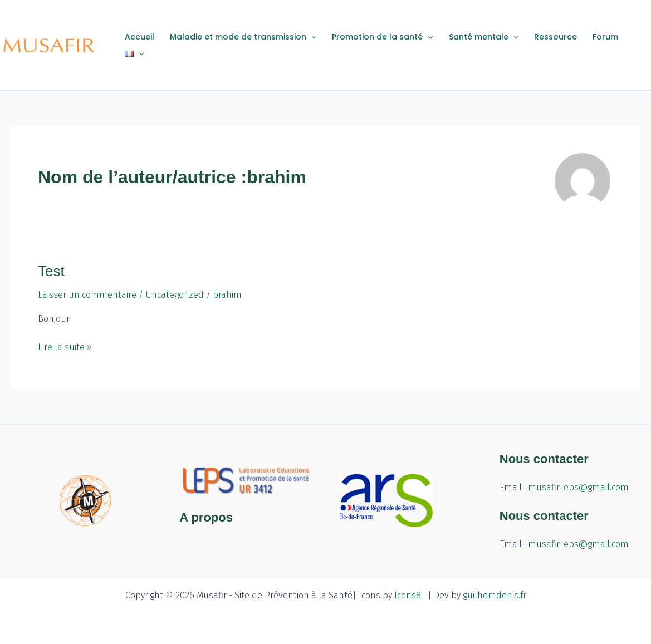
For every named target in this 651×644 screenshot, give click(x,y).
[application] (311, 37)
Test (51, 271)
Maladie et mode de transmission (243, 37)
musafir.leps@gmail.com (578, 487)
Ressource (555, 37)
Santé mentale (484, 37)
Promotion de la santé (382, 37)
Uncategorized (175, 295)
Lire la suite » (65, 346)
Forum (605, 37)
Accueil (139, 37)
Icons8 (408, 595)
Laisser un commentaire (87, 295)
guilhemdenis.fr (495, 595)
